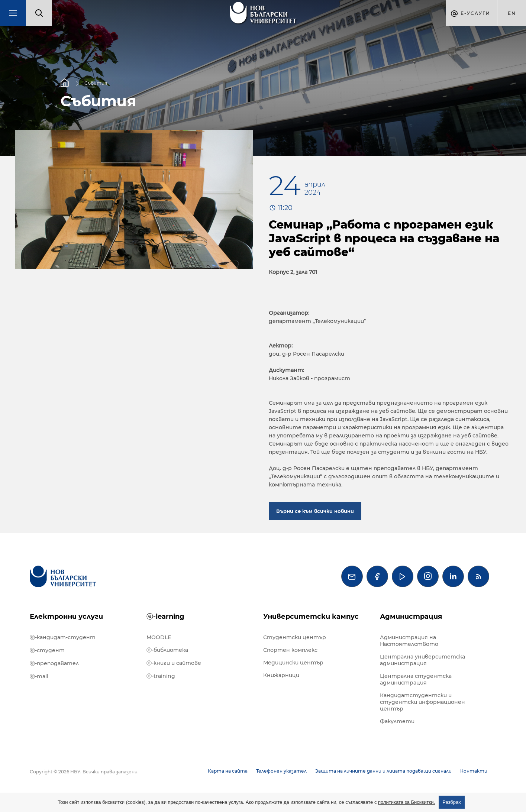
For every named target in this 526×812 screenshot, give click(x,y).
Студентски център (295, 637)
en (512, 13)
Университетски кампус (311, 617)
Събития (96, 83)
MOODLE (159, 637)
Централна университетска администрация (422, 660)
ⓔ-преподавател (54, 663)
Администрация (411, 617)
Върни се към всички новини (315, 511)
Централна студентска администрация (416, 679)
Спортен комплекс (290, 650)
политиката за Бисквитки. (406, 802)
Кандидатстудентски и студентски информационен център (422, 702)
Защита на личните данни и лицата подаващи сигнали (383, 771)
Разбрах (452, 802)
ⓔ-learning (165, 617)
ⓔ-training (161, 676)
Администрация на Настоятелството (409, 641)
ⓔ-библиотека (167, 650)
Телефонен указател (281, 771)
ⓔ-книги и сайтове (174, 663)
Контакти (474, 771)
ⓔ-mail (39, 676)
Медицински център (293, 663)
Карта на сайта (228, 771)
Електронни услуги (66, 617)
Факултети (397, 721)
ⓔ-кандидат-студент (63, 637)
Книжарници (281, 675)
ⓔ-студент (47, 650)
